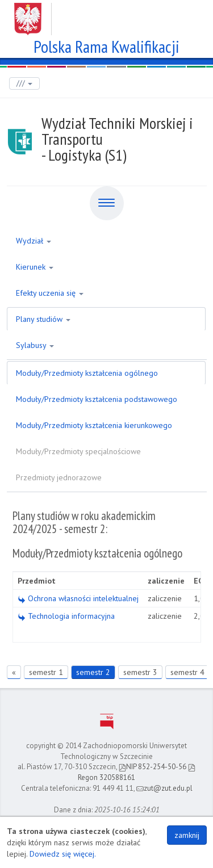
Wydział (34, 241)
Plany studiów (43, 319)
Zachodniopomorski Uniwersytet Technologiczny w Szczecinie (106, 15)
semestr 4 (187, 672)
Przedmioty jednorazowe (59, 477)
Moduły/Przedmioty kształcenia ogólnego (87, 373)
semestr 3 (140, 672)
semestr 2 (93, 672)
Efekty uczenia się (50, 293)
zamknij (187, 835)
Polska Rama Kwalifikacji (106, 45)
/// (24, 83)
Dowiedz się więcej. (63, 854)
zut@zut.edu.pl (164, 788)
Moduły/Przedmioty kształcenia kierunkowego (94, 425)
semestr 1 (46, 672)
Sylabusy (35, 345)
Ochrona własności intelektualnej (78, 598)
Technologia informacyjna (66, 616)
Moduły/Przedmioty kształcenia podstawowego (97, 399)
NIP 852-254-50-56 (153, 767)
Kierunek (35, 267)
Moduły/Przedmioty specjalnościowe (78, 451)
